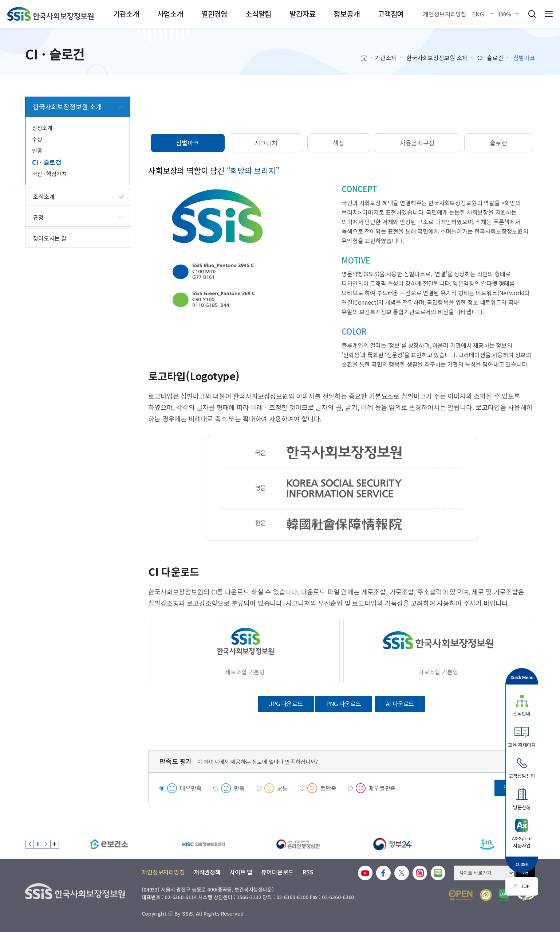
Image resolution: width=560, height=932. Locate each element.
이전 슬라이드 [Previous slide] (29, 844)
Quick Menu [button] (522, 677)
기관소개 (126, 14)
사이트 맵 (241, 872)
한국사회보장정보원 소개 (437, 58)
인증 (37, 150)
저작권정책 (207, 872)
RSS (308, 872)
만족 (239, 788)
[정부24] (393, 844)
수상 (37, 139)
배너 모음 (55, 844)
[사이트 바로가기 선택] (484, 873)
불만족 (328, 788)
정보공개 (346, 14)
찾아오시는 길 (50, 238)
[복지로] (488, 844)
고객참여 (391, 14)
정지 (38, 844)
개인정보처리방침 (445, 14)
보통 (283, 788)
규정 (38, 217)
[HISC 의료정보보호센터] (204, 844)
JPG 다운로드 (286, 703)
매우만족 (191, 788)
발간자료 (302, 14)
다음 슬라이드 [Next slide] (46, 844)
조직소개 (44, 196)
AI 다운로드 (400, 703)
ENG (478, 14)
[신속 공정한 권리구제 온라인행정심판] (298, 844)
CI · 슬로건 (490, 58)
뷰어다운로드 (277, 872)
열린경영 (214, 14)
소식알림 (258, 14)
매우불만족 (382, 788)
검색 (532, 14)
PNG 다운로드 (344, 703)
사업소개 (170, 14)
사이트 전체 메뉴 (549, 14)
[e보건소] (109, 844)
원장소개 (42, 128)
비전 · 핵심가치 (49, 174)
